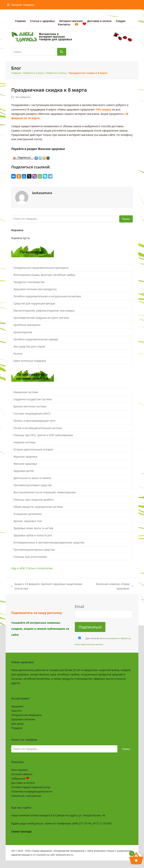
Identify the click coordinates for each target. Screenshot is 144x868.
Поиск (126, 219)
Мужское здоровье (25, 457)
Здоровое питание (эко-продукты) (35, 289)
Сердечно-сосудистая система (33, 399)
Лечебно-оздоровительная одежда (36, 339)
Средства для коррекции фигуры (34, 303)
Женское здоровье (25, 464)
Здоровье (17, 706)
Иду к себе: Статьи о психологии (32, 568)
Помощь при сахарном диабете (34, 500)
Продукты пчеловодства (29, 282)
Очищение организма (28, 514)
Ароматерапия (23, 332)
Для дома (17, 724)
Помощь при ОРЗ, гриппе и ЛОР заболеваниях (43, 435)
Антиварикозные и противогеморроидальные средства (49, 542)
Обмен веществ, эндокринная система (38, 507)
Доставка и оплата (23, 783)
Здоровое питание (23, 719)
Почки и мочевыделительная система (38, 428)
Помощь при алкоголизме (30, 557)
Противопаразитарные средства (34, 550)
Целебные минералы (27, 325)
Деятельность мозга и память (32, 478)
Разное (18, 354)
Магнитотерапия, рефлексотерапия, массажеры (44, 311)
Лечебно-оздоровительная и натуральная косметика (47, 296)
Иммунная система (26, 392)
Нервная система (25, 442)
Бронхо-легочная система (30, 406)
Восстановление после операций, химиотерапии (45, 492)
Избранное (20, 778)
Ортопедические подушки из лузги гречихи (41, 318)
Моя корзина (19, 770)
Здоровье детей (24, 471)
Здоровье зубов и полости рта (33, 535)
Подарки (17, 728)
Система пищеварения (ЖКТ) (32, 414)
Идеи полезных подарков (30, 361)
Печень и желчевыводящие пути (34, 421)
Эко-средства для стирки (29, 346)
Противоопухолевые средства (33, 485)
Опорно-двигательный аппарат (33, 449)
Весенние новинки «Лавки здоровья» (111, 586)
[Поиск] (62, 52)
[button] (21, 5)
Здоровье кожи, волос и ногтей (33, 528)
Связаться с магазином (26, 796)
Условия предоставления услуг (31, 787)
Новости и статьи (33, 73)
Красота (16, 711)
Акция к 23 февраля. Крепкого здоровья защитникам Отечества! (47, 586)
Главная (16, 73)
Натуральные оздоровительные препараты (41, 268)
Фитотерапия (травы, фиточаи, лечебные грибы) (44, 275)
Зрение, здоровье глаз (28, 521)
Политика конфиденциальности (32, 791)
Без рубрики (23, 97)
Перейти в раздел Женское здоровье (38, 149)
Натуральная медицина (26, 715)
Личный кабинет (22, 774)
